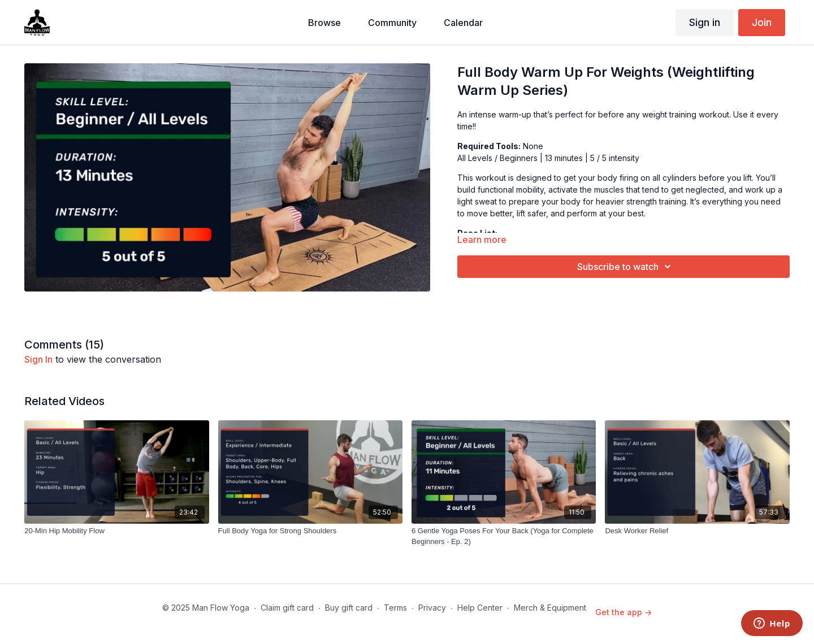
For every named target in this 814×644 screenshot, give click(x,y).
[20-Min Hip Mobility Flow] (116, 531)
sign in (38, 359)
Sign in (705, 22)
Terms (395, 608)
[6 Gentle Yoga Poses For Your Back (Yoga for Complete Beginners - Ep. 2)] (504, 536)
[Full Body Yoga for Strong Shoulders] (310, 531)
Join (762, 22)
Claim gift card (287, 608)
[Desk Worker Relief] (697, 531)
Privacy (432, 608)
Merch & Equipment (550, 608)
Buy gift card (349, 608)
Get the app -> (624, 612)
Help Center (480, 608)
